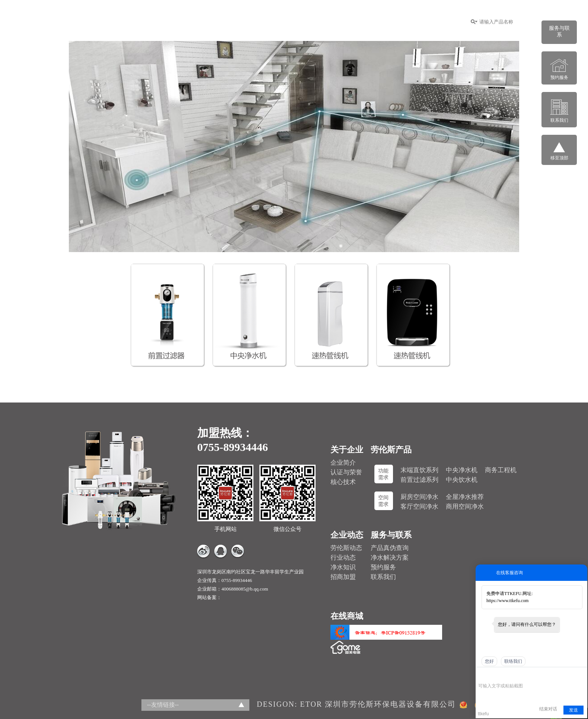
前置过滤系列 (419, 480)
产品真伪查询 (390, 548)
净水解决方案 (390, 558)
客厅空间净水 (419, 507)
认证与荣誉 (346, 472)
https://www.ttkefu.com (507, 601)
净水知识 (343, 567)
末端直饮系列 (419, 470)
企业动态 (341, 22)
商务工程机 (501, 470)
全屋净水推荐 (465, 497)
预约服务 (383, 567)
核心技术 (343, 482)
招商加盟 (303, 22)
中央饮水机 (462, 480)
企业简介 (343, 463)
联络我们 (513, 661)
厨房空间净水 (419, 497)
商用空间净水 (465, 507)
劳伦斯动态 (346, 548)
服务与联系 (383, 22)
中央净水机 (462, 470)
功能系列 (265, 22)
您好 (489, 661)
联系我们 (383, 577)
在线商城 (424, 22)
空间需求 (383, 501)
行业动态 (343, 558)
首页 (196, 22)
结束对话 (548, 709)
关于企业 (227, 22)
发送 (573, 710)
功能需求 (383, 474)
